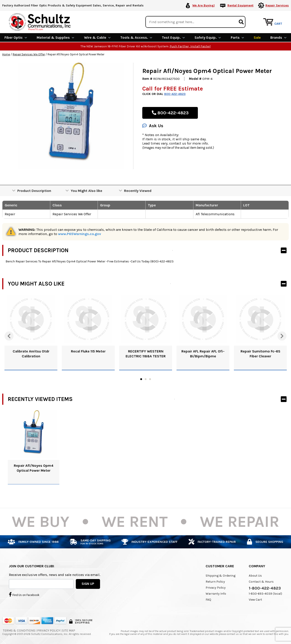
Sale (257, 37)
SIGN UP (88, 584)
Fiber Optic (16, 37)
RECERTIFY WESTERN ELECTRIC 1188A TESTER (146, 353)
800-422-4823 (175, 94)
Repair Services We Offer (29, 54)
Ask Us (153, 126)
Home (6, 54)
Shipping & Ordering (221, 575)
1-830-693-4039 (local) (265, 593)
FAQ (208, 599)
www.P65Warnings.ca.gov (79, 234)
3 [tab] (150, 379)
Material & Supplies (55, 37)
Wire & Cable (97, 37)
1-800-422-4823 (265, 588)
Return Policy (215, 581)
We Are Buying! (204, 5)
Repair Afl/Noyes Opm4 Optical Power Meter (34, 468)
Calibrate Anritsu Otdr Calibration (31, 353)
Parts (237, 37)
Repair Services (277, 5)
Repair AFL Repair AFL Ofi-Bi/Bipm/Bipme (203, 353)
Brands (278, 37)
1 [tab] (141, 379)
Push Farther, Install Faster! (190, 46)
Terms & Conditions (19, 630)
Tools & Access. (136, 37)
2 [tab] (146, 379)
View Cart (255, 599)
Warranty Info (216, 593)
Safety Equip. (208, 37)
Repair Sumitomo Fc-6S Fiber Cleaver (260, 353)
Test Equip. (173, 37)
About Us (255, 575)
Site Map (69, 630)
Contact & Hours (261, 581)
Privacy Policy (216, 587)
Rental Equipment (240, 5)
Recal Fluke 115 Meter (88, 351)
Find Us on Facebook (24, 594)
